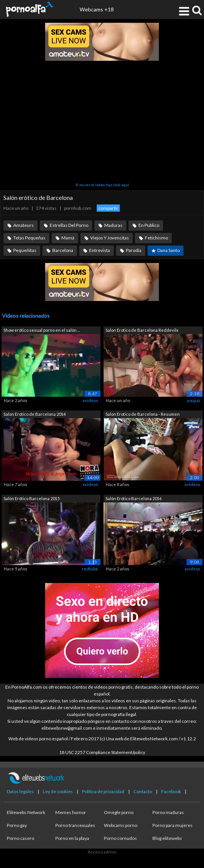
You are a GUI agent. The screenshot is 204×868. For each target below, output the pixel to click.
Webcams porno (121, 825)
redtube (90, 569)
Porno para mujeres (173, 825)
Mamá (68, 238)
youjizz (194, 400)
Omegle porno (119, 812)
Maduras (113, 225)
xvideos (90, 400)
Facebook (171, 791)
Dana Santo (169, 250)
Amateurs (24, 225)
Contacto (143, 791)
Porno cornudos (120, 838)
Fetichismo (156, 238)
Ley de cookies (58, 791)
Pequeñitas (25, 250)
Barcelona (63, 250)
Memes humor (71, 812)
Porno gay (17, 825)
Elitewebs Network (26, 812)
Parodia (134, 250)
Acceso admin (102, 852)
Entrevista (100, 250)
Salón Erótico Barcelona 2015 (31, 498)
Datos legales (20, 791)
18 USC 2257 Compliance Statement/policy (102, 752)
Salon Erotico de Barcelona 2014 (35, 414)
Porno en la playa (72, 838)
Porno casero (20, 838)
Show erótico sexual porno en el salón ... (42, 330)
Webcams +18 (97, 9)
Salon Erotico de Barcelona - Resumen (143, 414)
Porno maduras (168, 812)
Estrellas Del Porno (69, 225)
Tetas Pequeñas (29, 238)
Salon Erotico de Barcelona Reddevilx (142, 330)
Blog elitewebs (167, 838)
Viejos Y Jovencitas (110, 238)
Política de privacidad (103, 791)
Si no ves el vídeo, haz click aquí (102, 185)
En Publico (149, 225)
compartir (108, 208)
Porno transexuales (75, 825)
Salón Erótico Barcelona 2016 (133, 498)
